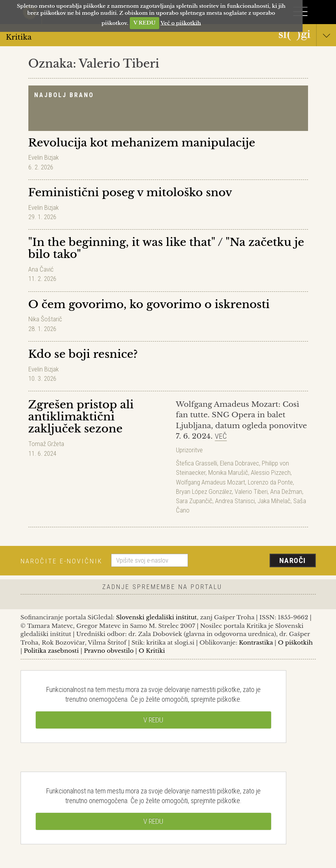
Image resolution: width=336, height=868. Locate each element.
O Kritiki (152, 651)
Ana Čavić (41, 269)
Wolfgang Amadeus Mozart (211, 482)
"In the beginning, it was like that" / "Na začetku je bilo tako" (166, 248)
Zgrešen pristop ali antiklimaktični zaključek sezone (81, 417)
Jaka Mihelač (274, 501)
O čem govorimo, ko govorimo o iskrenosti (149, 304)
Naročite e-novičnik (62, 561)
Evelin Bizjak (44, 157)
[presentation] (255, 561)
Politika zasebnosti (51, 651)
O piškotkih (295, 642)
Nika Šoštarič (45, 319)
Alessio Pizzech (271, 472)
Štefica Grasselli (197, 463)
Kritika (168, 37)
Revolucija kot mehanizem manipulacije (142, 143)
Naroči (293, 560)
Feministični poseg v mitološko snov (130, 193)
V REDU (144, 23)
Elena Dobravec (239, 463)
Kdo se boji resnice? (83, 354)
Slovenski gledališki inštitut (157, 617)
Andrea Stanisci (235, 501)
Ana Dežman (286, 492)
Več (221, 436)
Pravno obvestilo (109, 651)
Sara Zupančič (194, 501)
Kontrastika (256, 642)
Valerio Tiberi (251, 492)
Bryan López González (204, 492)
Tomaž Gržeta (46, 444)
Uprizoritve (189, 450)
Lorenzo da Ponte (270, 482)
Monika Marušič (228, 472)
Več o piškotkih (181, 23)
